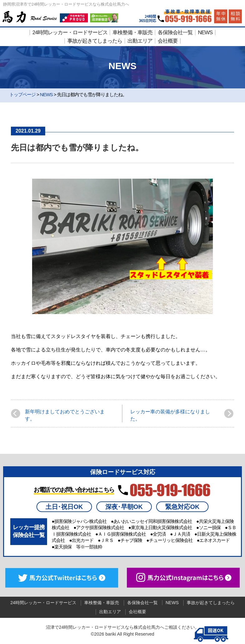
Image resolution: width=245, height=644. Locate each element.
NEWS (205, 33)
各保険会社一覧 (175, 33)
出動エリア (140, 41)
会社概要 (168, 41)
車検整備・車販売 (132, 33)
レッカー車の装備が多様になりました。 (170, 415)
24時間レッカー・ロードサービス (70, 33)
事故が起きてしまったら (95, 41)
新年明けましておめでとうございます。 (65, 415)
